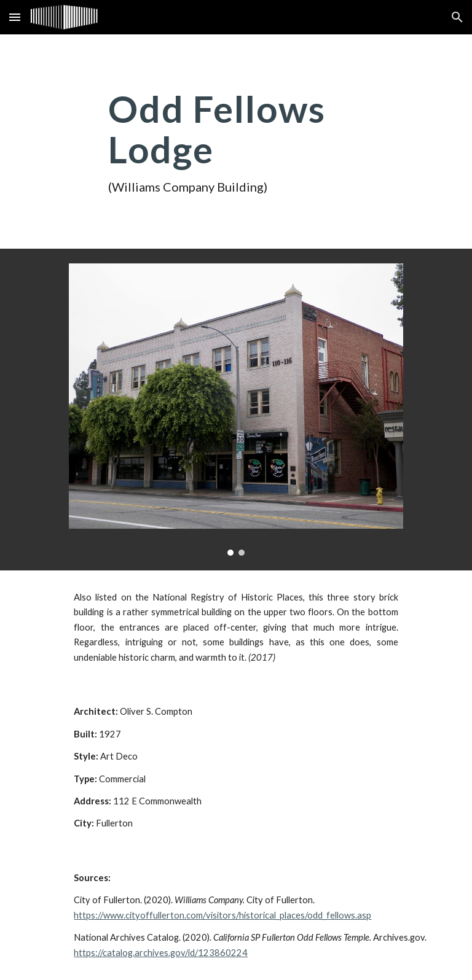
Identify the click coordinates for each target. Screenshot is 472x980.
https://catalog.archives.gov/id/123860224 (161, 953)
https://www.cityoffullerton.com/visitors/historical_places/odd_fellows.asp (222, 915)
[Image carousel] (236, 410)
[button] (15, 17)
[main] (236, 142)
